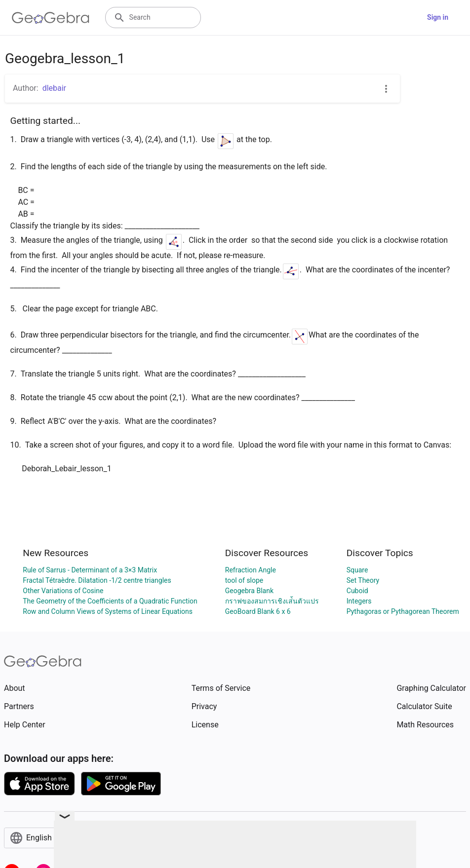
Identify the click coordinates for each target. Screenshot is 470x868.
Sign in (438, 17)
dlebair (54, 88)
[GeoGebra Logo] (51, 18)
